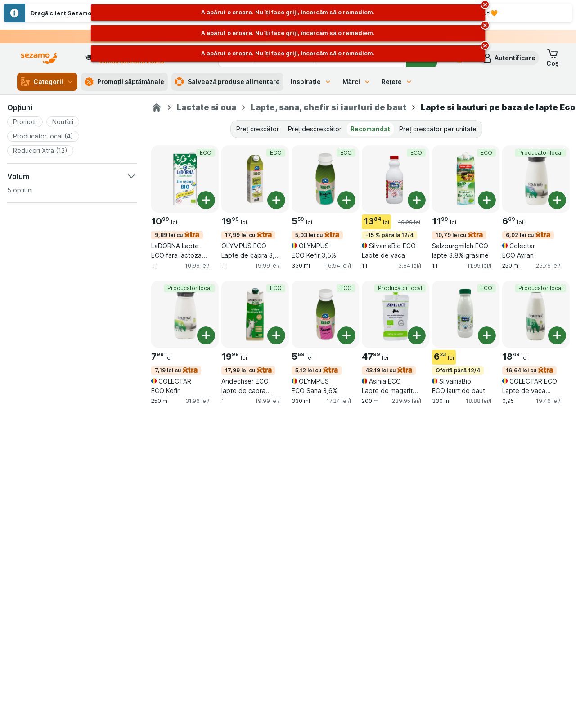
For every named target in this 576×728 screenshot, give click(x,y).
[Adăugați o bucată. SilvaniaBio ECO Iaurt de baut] (487, 335)
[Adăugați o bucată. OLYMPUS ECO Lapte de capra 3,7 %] (276, 200)
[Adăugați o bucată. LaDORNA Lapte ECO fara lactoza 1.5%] (206, 200)
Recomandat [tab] (370, 129)
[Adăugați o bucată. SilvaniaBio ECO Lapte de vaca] (417, 200)
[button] (509, 58)
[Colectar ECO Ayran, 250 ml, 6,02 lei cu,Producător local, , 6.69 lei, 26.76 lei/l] (536, 179)
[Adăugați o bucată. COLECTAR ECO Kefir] (206, 335)
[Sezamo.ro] (157, 107)
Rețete (397, 82)
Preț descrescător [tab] (315, 129)
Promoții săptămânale (124, 82)
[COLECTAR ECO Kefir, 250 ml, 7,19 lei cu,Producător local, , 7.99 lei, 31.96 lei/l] (185, 314)
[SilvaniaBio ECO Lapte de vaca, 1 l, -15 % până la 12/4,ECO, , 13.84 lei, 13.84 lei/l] (396, 179)
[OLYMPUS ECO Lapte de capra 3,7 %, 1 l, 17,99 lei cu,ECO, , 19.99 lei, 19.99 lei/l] (255, 179)
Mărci (357, 82)
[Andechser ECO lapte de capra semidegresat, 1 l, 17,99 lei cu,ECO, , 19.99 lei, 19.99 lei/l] (255, 314)
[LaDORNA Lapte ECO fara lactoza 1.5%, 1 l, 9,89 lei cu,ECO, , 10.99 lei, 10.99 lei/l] (185, 179)
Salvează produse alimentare (227, 82)
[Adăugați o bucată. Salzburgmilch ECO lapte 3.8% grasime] (487, 200)
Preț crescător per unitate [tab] (438, 129)
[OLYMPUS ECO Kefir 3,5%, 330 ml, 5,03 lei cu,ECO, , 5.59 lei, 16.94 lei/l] (325, 179)
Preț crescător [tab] (258, 129)
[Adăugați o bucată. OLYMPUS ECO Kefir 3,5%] (346, 200)
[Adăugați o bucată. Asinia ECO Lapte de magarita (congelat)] (417, 335)
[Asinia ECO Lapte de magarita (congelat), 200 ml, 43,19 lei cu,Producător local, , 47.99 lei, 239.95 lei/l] (396, 314)
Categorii (47, 82)
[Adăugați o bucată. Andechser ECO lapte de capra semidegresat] (276, 335)
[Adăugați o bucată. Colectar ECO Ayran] (557, 200)
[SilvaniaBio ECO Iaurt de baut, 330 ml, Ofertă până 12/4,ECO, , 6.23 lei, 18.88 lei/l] (466, 314)
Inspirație (311, 82)
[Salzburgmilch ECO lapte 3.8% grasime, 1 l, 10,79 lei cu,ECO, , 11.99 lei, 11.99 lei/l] (466, 179)
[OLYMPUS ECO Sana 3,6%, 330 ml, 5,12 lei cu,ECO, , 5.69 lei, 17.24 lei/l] (325, 314)
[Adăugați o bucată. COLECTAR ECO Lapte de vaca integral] (557, 335)
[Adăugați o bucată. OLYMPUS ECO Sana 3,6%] (346, 335)
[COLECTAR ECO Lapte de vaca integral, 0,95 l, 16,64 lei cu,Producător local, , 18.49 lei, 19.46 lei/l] (536, 314)
